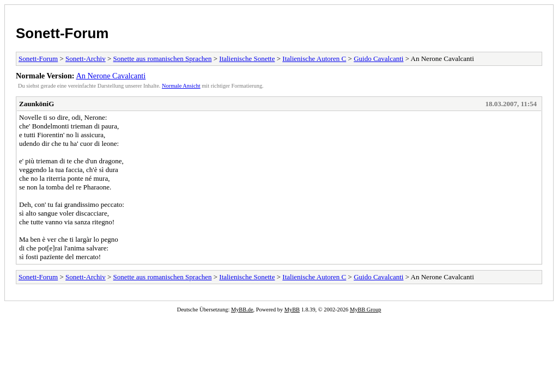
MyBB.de (242, 310)
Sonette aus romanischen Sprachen (163, 59)
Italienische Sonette (247, 59)
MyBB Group (365, 310)
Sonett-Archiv (86, 59)
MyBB (292, 310)
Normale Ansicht (181, 86)
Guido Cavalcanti (378, 59)
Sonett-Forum (62, 33)
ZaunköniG (37, 104)
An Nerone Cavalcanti (111, 76)
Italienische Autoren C (314, 59)
